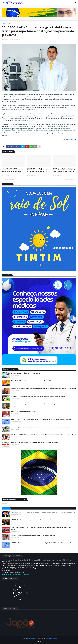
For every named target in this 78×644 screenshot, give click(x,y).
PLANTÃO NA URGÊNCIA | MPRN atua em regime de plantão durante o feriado (35, 442)
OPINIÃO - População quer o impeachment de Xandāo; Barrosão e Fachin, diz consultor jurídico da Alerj (43, 520)
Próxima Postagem (70, 179)
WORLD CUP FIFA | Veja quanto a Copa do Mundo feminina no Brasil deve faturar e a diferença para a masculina (64, 171)
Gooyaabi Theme (51, 639)
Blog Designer (32, 639)
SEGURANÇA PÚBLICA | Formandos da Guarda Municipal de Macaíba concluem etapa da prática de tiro (43, 435)
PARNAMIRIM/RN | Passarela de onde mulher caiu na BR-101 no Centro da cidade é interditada (40, 427)
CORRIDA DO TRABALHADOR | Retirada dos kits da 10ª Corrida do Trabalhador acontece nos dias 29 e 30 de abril (39, 171)
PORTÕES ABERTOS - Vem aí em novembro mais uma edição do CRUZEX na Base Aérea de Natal (41, 419)
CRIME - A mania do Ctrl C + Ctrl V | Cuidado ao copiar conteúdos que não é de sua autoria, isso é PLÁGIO (41, 528)
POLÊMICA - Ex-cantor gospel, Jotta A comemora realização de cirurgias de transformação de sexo (42, 404)
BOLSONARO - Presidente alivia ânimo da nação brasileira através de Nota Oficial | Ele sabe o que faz (43, 512)
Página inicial (6, 24)
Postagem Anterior (8, 179)
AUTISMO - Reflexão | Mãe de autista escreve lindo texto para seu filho (33, 535)
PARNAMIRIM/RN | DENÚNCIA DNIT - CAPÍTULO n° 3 (26, 373)
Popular (6, 508)
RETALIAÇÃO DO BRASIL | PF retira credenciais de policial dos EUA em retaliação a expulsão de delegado (43, 389)
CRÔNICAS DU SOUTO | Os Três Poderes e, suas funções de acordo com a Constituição (38, 396)
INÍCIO (39, 641)
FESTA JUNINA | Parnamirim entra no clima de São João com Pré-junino (33, 381)
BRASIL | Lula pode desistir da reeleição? (23, 412)
